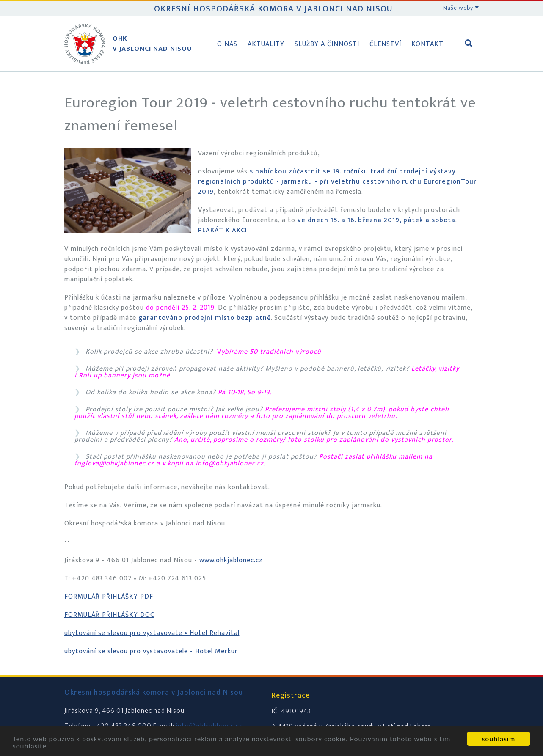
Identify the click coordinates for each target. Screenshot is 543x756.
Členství (385, 44)
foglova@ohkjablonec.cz (114, 463)
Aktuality (266, 44)
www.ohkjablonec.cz (231, 560)
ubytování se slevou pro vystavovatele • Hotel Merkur (151, 651)
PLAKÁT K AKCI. (223, 230)
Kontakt (427, 44)
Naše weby (461, 8)
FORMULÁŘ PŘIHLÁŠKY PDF (109, 597)
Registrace (291, 696)
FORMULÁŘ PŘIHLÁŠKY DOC (109, 615)
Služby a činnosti (327, 44)
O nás (227, 44)
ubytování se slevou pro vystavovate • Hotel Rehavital (152, 633)
